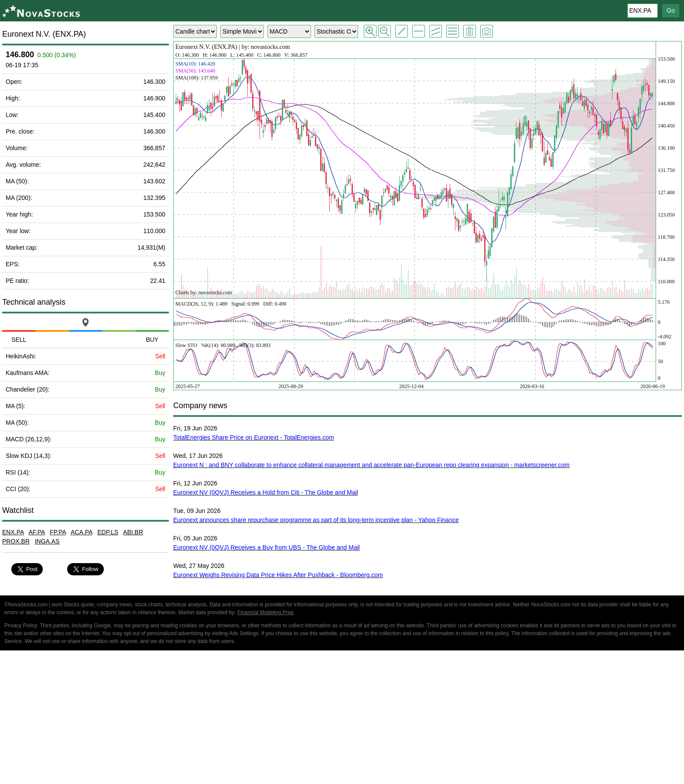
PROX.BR (16, 541)
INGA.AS (47, 541)
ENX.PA (13, 532)
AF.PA (36, 532)
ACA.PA (82, 532)
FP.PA (58, 532)
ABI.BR (133, 532)
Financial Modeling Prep (265, 612)
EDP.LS (108, 532)
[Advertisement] (342, 719)
